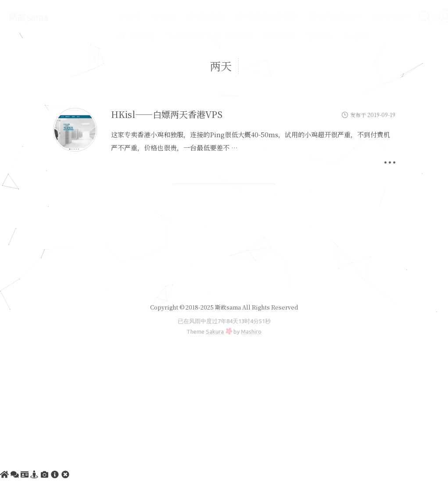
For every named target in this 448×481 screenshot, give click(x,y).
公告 (144, 16)
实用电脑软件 (314, 16)
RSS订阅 (213, 35)
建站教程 (186, 16)
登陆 (299, 35)
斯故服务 (259, 35)
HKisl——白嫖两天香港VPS (167, 114)
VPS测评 (371, 16)
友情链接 (165, 35)
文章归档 (116, 35)
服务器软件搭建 (246, 16)
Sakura (215, 331)
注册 (335, 35)
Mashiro (251, 331)
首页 (109, 16)
